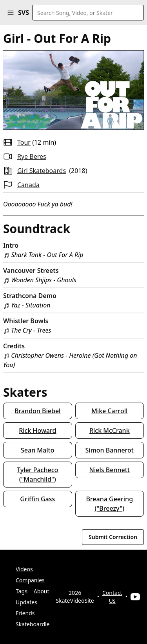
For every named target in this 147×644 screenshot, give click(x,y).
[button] (11, 13)
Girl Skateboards (42, 171)
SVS (24, 13)
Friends (25, 613)
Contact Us (112, 597)
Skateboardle (33, 624)
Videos (24, 569)
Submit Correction (113, 537)
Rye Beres (32, 156)
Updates (26, 602)
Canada (28, 185)
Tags (22, 591)
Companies (30, 580)
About (42, 591)
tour (24, 142)
